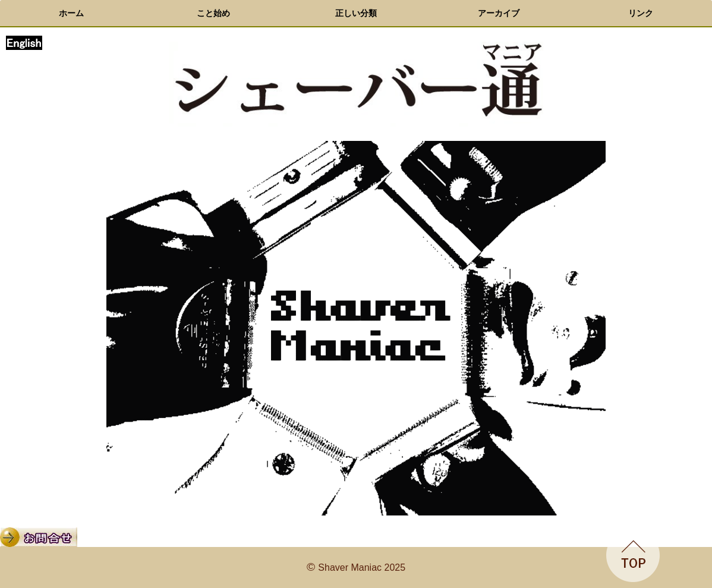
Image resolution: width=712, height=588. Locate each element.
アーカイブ (499, 13)
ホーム (71, 13)
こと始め (213, 13)
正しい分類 (356, 13)
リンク (641, 13)
